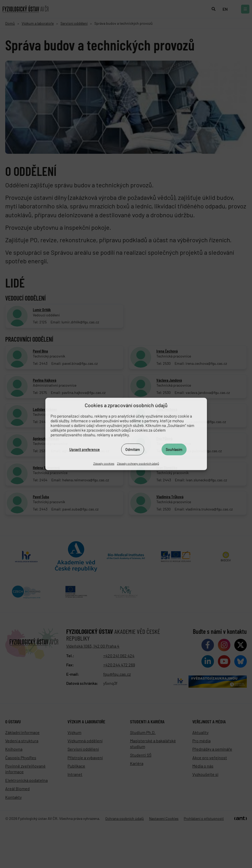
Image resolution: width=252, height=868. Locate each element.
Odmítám (133, 449)
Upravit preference (85, 449)
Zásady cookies (104, 463)
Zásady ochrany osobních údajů (138, 463)
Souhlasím (174, 449)
